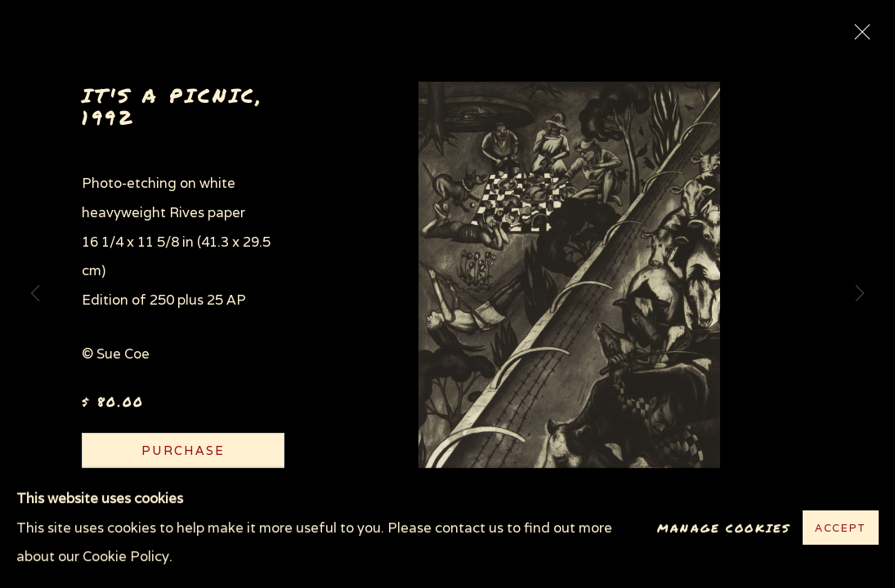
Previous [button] (35, 294)
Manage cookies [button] (724, 528)
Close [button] (858, 37)
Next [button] (860, 294)
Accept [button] (841, 529)
